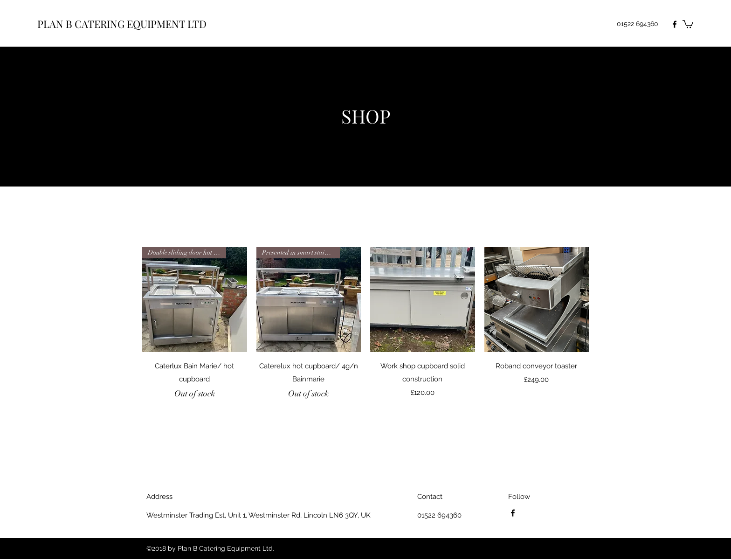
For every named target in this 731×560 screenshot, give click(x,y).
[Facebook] (675, 24)
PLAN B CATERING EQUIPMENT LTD (122, 24)
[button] (688, 24)
